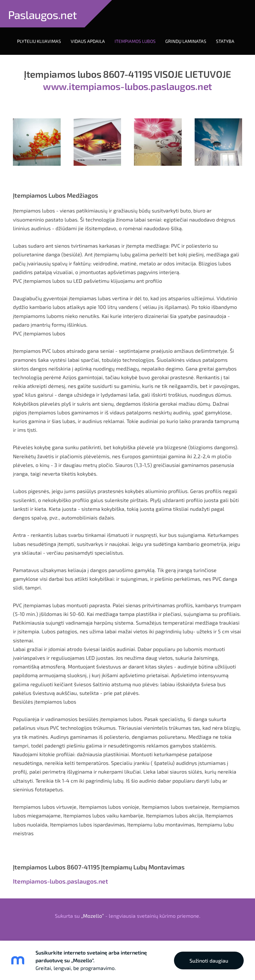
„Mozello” (92, 916)
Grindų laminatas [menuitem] (186, 41)
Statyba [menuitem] (225, 41)
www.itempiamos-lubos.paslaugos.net (127, 86)
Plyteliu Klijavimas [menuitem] (39, 41)
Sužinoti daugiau (209, 960)
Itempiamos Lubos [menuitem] (135, 41)
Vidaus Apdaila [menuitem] (88, 41)
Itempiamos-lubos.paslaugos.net (61, 881)
